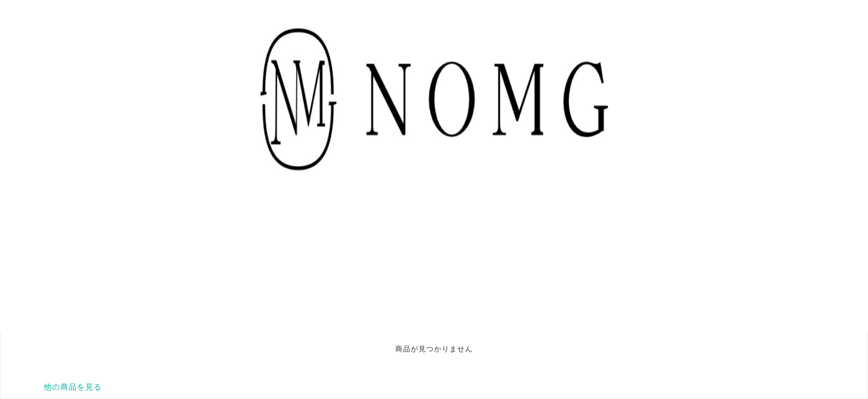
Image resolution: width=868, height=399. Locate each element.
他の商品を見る (73, 387)
